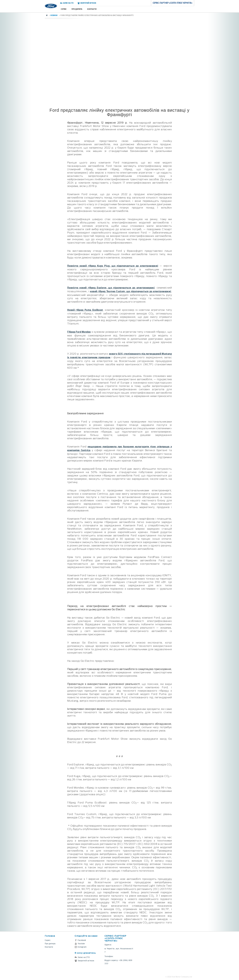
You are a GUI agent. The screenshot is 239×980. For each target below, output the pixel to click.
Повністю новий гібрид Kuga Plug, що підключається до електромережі (113, 266)
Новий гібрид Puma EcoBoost (85, 310)
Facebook (80, 940)
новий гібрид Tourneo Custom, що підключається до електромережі (130, 291)
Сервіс (64, 9)
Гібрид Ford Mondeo (79, 332)
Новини (54, 15)
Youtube (80, 944)
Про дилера (77, 9)
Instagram (81, 947)
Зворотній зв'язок (87, 3)
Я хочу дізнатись (85, 953)
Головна (50, 936)
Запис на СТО (67, 3)
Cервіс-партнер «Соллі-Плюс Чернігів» (115, 938)
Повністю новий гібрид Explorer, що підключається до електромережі (111, 288)
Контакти (92, 9)
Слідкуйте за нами (86, 936)
